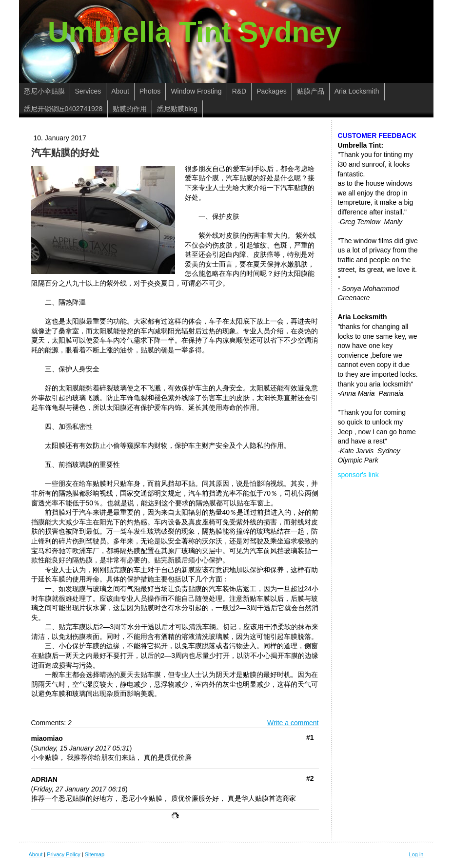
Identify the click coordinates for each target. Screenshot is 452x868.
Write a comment (293, 723)
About (36, 854)
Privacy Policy (63, 854)
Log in (416, 854)
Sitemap (95, 854)
